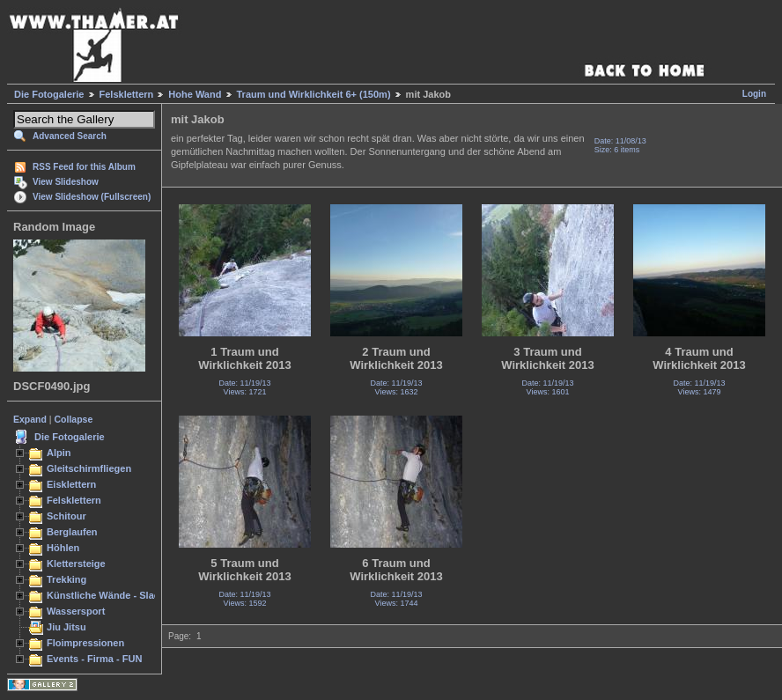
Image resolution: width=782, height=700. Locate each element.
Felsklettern (127, 94)
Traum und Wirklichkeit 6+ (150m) (314, 94)
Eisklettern (71, 484)
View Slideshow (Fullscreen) (92, 197)
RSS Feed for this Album (84, 167)
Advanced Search (70, 136)
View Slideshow (66, 182)
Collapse (74, 419)
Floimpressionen (85, 643)
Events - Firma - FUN (94, 659)
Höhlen (63, 548)
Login (754, 94)
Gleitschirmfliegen (89, 468)
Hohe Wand (195, 94)
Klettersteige (76, 564)
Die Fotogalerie (49, 94)
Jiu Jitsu (66, 627)
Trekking (66, 579)
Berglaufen (72, 532)
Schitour (66, 516)
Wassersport (76, 611)
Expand (30, 419)
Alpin (59, 453)
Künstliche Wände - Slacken (111, 595)
